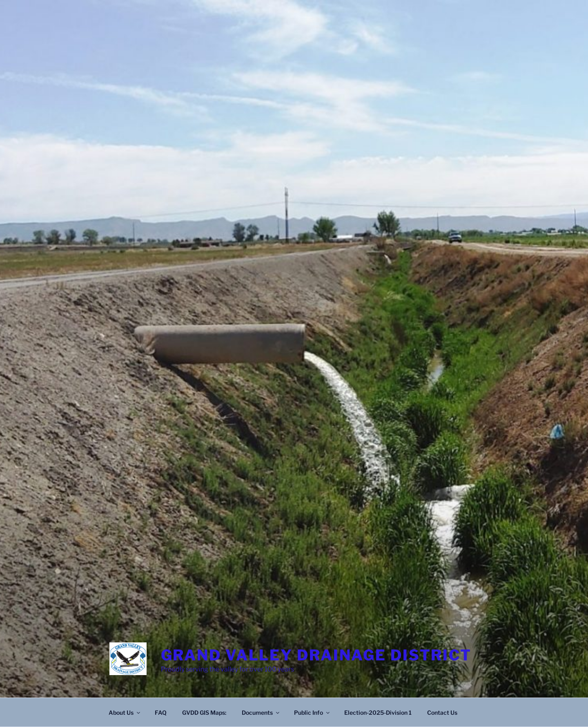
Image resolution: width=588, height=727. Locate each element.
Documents (261, 712)
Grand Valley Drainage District (316, 655)
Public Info (312, 712)
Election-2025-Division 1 (378, 712)
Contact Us (442, 712)
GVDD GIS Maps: (204, 712)
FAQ (161, 712)
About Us (125, 712)
